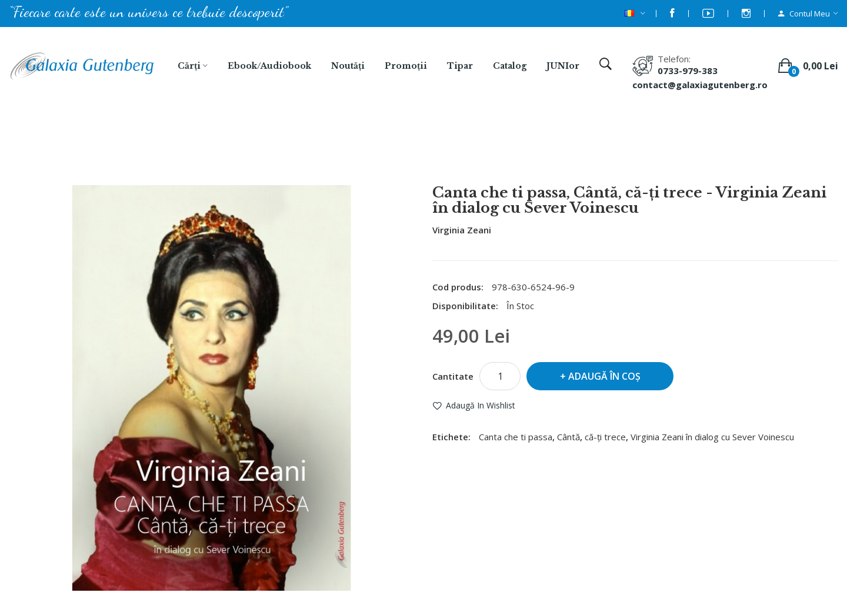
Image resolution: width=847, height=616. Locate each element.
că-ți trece (605, 437)
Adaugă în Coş (604, 376)
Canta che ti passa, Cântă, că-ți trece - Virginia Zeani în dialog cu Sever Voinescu (439, 153)
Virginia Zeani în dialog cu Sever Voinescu (712, 437)
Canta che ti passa (516, 437)
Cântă (568, 437)
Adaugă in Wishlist (481, 405)
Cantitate (453, 376)
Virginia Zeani (462, 230)
